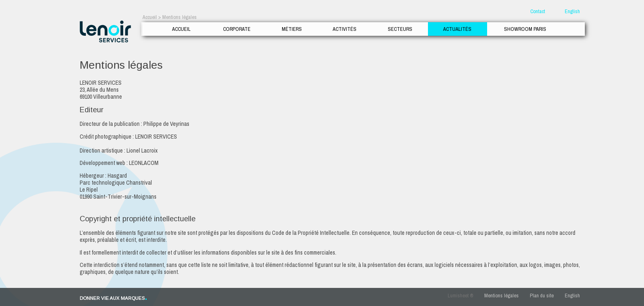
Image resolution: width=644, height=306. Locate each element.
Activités (345, 29)
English (572, 11)
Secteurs (400, 29)
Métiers (292, 29)
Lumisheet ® (460, 296)
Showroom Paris (525, 29)
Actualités (457, 29)
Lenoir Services (105, 31)
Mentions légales (501, 296)
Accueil (181, 29)
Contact (538, 11)
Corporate (237, 29)
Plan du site (542, 296)
